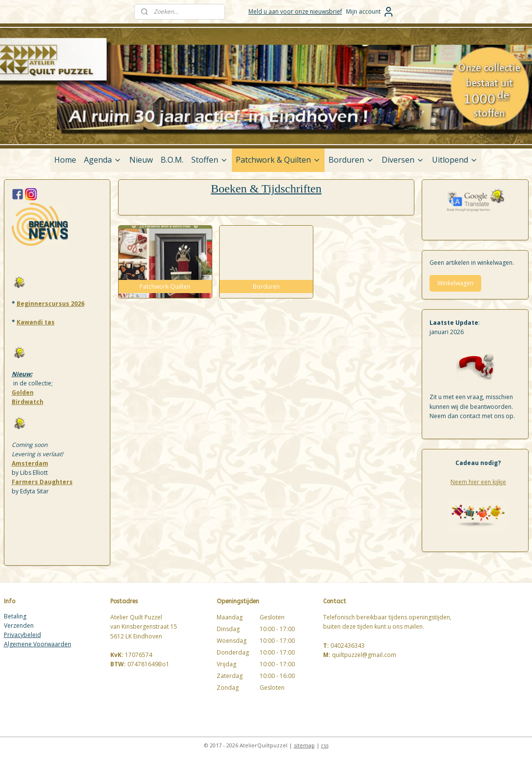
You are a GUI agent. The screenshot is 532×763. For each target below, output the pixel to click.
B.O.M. (172, 160)
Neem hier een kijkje (478, 482)
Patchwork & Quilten (278, 160)
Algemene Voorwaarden (38, 644)
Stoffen (210, 160)
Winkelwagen (455, 283)
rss (325, 745)
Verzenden (19, 625)
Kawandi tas (36, 322)
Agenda (103, 160)
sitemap (304, 745)
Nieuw (141, 160)
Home (65, 160)
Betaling (15, 616)
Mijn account (370, 12)
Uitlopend (455, 160)
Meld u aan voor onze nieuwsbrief (295, 11)
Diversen (403, 160)
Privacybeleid (22, 635)
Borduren (351, 160)
